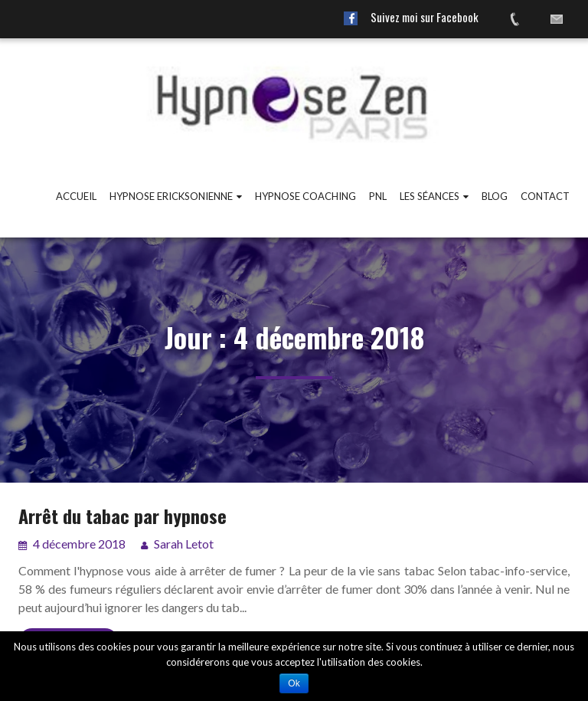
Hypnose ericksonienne (171, 196)
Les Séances (430, 196)
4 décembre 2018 (78, 544)
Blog (495, 196)
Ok (294, 683)
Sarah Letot (184, 544)
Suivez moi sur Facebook (425, 17)
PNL (378, 196)
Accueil (76, 196)
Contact (545, 196)
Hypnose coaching (305, 196)
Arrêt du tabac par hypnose (122, 516)
